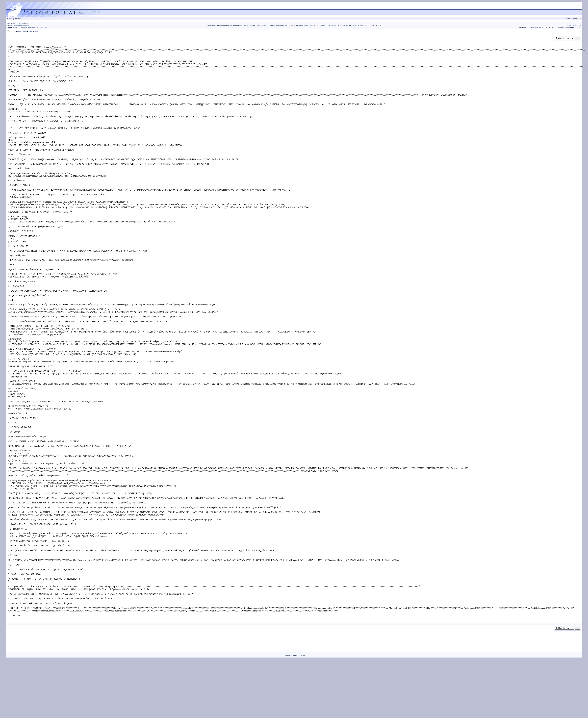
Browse (18, 19)
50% (30, 32)
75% (25, 32)
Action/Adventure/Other (38, 27)
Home (10, 19)
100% (13, 32)
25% (36, 32)
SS (577, 25)
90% (19, 32)
